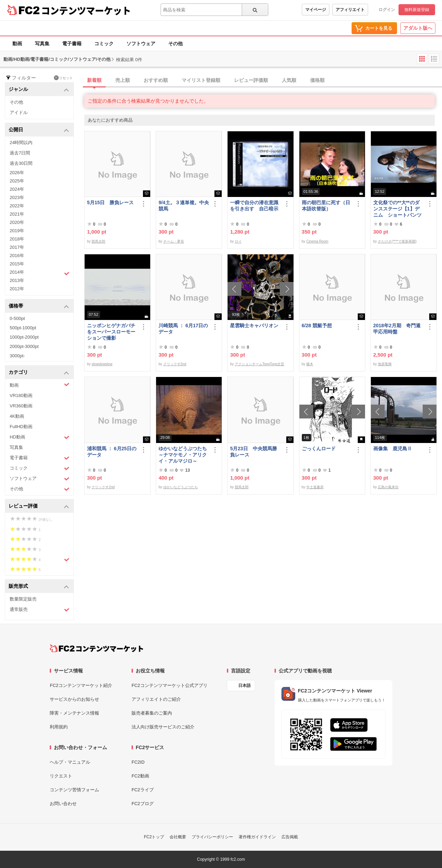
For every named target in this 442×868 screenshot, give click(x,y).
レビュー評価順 (251, 80)
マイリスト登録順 (201, 80)
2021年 (17, 214)
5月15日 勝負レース (110, 202)
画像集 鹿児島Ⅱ (393, 449)
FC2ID (138, 762)
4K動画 (17, 416)
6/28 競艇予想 (317, 325)
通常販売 (40, 610)
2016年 (17, 256)
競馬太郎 (98, 241)
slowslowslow (102, 364)
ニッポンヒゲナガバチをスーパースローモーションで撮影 (111, 332)
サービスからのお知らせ (74, 699)
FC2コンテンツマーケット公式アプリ (170, 685)
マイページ (316, 10)
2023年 (17, 197)
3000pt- (17, 356)
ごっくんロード (319, 449)
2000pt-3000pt (24, 346)
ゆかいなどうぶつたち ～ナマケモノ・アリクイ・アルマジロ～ (184, 455)
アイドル (19, 112)
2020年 (17, 222)
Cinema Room (317, 241)
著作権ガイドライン (257, 837)
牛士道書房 (315, 487)
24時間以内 (21, 143)
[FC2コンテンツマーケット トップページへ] (97, 648)
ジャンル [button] (39, 90)
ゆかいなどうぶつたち (181, 487)
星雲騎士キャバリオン (254, 325)
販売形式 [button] (39, 587)
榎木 (310, 364)
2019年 (17, 231)
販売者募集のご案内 (152, 713)
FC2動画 (140, 776)
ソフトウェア (141, 44)
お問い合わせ (63, 804)
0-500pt (17, 318)
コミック (104, 44)
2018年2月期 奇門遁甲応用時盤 (397, 329)
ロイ (238, 241)
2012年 (17, 289)
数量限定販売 (23, 599)
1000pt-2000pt (24, 337)
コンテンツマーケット (86, 10)
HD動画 (40, 437)
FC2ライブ (143, 790)
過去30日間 (21, 163)
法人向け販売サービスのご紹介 (163, 727)
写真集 (42, 44)
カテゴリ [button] (39, 373)
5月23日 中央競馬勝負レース (253, 452)
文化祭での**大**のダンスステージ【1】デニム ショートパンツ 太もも (397, 209)
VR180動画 (21, 395)
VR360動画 (21, 406)
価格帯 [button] (39, 306)
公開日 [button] (39, 130)
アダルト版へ (418, 28)
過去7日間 (20, 153)
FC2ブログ (143, 804)
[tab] (263, 81)
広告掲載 (290, 837)
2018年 (17, 239)
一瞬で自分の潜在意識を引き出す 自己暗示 (254, 206)
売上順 (123, 80)
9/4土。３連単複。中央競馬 (184, 206)
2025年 (17, 181)
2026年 (17, 173)
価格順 (317, 80)
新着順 (94, 80)
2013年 (17, 280)
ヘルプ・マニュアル (70, 762)
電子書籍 (72, 44)
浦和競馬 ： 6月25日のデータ (112, 452)
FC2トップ (154, 837)
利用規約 (59, 727)
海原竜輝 (385, 364)
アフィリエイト (350, 10)
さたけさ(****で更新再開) (397, 241)
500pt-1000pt (23, 328)
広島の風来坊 (388, 487)
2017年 (17, 247)
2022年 (17, 206)
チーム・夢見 (174, 241)
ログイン (387, 10)
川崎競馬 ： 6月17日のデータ (183, 329)
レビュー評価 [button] (39, 506)
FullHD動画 (21, 427)
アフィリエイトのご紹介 (156, 699)
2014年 (40, 273)
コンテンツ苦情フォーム (74, 790)
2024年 (17, 189)
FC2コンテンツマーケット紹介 (81, 685)
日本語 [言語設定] (244, 686)
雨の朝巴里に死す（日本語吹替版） (326, 206)
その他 (175, 44)
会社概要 (178, 837)
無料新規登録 (417, 10)
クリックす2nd (175, 364)
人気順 (289, 80)
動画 (17, 44)
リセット (63, 78)
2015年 (17, 264)
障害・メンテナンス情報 (74, 713)
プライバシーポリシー (212, 837)
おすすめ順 (156, 80)
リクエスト (61, 776)
